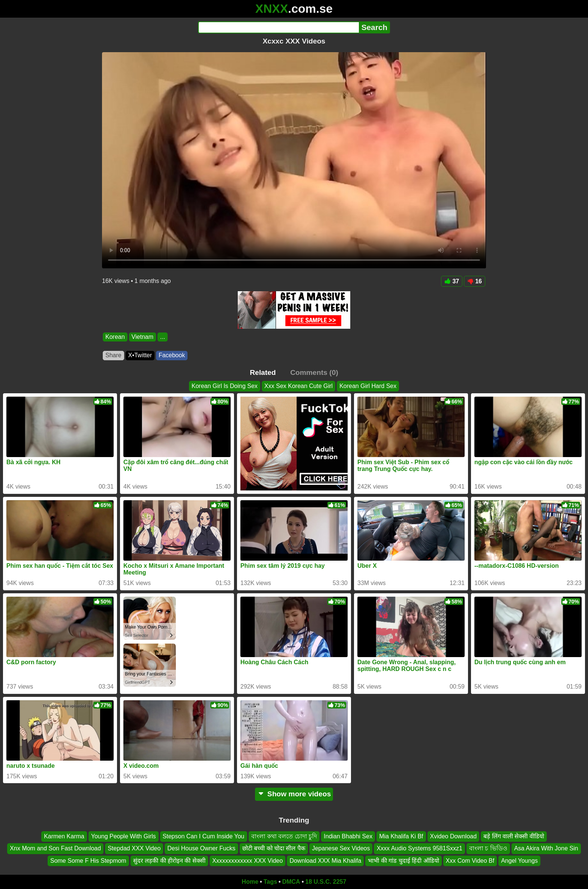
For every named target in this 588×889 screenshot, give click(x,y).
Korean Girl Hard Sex (368, 386)
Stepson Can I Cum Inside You (204, 836)
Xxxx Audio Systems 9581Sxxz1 (419, 849)
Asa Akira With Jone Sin (546, 849)
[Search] (278, 27)
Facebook (172, 355)
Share (113, 355)
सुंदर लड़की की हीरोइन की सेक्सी (169, 861)
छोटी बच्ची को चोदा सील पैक (274, 849)
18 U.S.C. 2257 (326, 882)
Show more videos (294, 794)
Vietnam (142, 337)
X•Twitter (140, 355)
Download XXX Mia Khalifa (325, 861)
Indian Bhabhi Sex (348, 836)
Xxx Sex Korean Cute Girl (298, 386)
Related (263, 372)
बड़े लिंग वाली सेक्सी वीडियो (514, 836)
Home (250, 882)
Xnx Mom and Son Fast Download (55, 849)
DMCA (291, 882)
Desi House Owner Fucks (201, 849)
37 (452, 281)
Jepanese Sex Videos (341, 849)
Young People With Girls (124, 836)
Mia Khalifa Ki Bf (401, 836)
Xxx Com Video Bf (470, 861)
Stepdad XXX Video (134, 849)
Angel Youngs (519, 861)
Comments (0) (314, 372)
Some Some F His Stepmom (88, 861)
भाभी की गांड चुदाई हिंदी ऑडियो (403, 861)
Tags (270, 882)
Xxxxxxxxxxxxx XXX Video (247, 861)
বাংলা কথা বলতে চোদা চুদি (284, 836)
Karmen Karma (64, 836)
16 (475, 281)
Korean (115, 337)
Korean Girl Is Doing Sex (225, 386)
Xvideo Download (454, 836)
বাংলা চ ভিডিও (488, 849)
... (163, 337)
